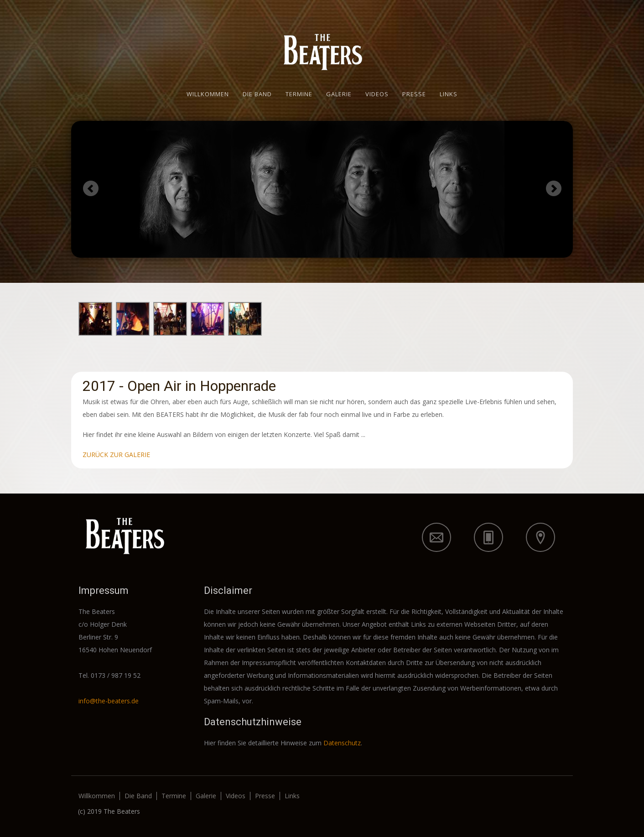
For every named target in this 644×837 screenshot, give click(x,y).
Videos (377, 94)
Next (553, 188)
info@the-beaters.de (109, 701)
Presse (414, 94)
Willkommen (208, 94)
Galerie (339, 94)
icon (436, 537)
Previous (91, 188)
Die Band (257, 94)
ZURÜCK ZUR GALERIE (116, 455)
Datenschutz (342, 743)
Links (449, 94)
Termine (299, 94)
